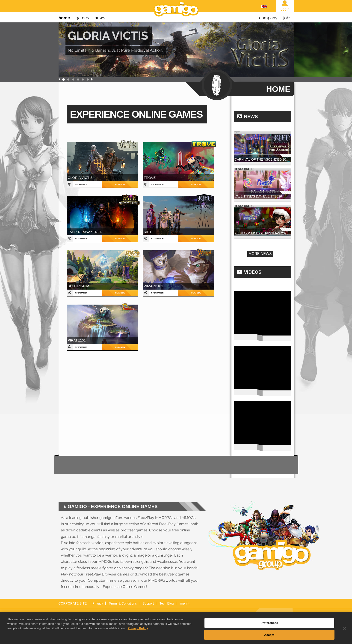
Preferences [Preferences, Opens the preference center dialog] (269, 626)
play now (120, 184)
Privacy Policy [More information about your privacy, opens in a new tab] (138, 631)
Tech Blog (167, 603)
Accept (269, 638)
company (268, 18)
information (81, 184)
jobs (287, 18)
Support (148, 603)
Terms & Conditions (123, 603)
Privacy (98, 603)
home (64, 18)
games (82, 18)
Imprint (184, 603)
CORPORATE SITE (73, 603)
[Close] (345, 631)
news (100, 18)
